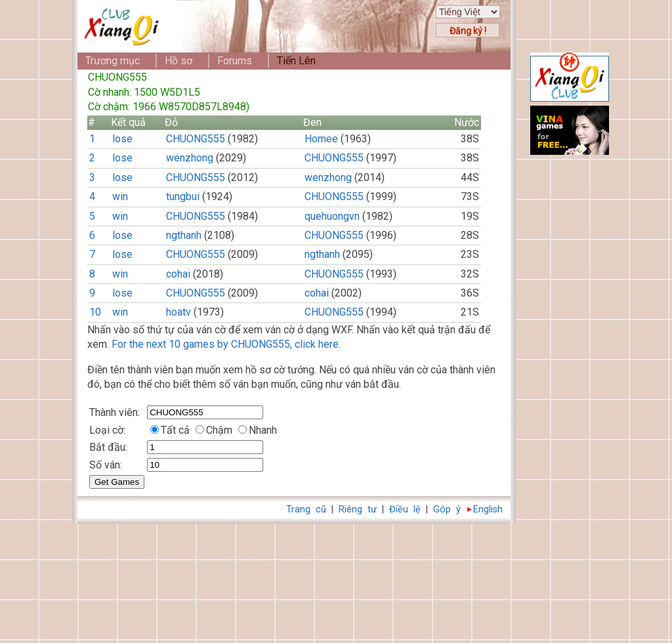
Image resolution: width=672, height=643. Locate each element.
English (488, 509)
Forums (235, 61)
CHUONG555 (196, 139)
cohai (178, 274)
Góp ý (447, 509)
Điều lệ (405, 509)
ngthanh (184, 235)
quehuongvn (332, 216)
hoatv (178, 312)
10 (95, 312)
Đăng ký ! (468, 31)
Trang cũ (306, 509)
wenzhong (190, 158)
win (120, 197)
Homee (321, 139)
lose (122, 139)
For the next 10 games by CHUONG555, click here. (226, 344)
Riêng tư (358, 509)
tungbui (183, 197)
